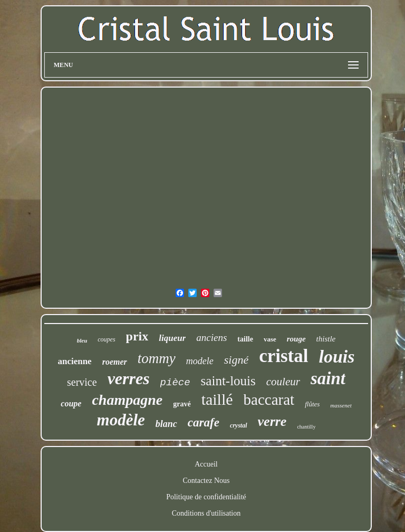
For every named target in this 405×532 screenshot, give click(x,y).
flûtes (312, 404)
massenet (341, 405)
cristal (283, 356)
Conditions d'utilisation (206, 513)
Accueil (206, 464)
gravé (182, 404)
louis (337, 357)
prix (137, 336)
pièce (175, 383)
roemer (115, 362)
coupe (71, 403)
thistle (326, 339)
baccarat (269, 400)
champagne (127, 400)
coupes (106, 339)
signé (236, 360)
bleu (82, 340)
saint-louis (228, 381)
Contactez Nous (206, 481)
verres (129, 378)
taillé (217, 399)
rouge (296, 339)
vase (270, 339)
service (82, 382)
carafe (204, 422)
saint (328, 378)
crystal (239, 425)
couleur (283, 382)
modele (200, 361)
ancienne (74, 361)
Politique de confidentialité (206, 497)
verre (272, 421)
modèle (121, 420)
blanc (166, 424)
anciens (211, 338)
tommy (157, 358)
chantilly (306, 427)
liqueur (172, 338)
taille (245, 339)
